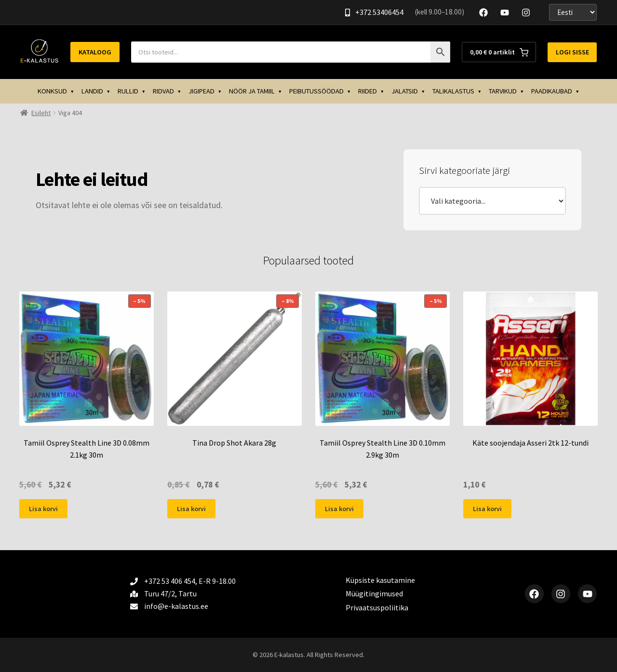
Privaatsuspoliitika (376, 607)
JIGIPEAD (201, 91)
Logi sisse (572, 52)
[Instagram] (526, 13)
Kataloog (95, 52)
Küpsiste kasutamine (379, 580)
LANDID (92, 91)
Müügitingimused (373, 593)
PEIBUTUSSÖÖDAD (316, 91)
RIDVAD (163, 91)
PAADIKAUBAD (552, 91)
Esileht (41, 113)
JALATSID (405, 91)
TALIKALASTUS (453, 91)
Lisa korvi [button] (43, 509)
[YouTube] (505, 13)
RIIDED (368, 91)
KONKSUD (52, 91)
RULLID (128, 91)
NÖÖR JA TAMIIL (252, 91)
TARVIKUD (503, 91)
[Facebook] (483, 13)
